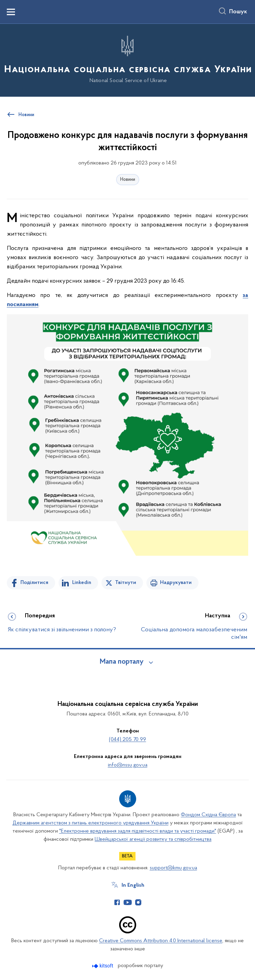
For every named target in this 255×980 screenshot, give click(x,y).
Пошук (238, 12)
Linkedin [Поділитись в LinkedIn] (82, 583)
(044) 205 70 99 (127, 740)
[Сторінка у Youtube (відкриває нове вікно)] (128, 902)
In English (133, 885)
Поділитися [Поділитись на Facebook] (34, 583)
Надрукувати (176, 583)
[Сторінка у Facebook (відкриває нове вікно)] (117, 902)
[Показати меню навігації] (11, 12)
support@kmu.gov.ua (173, 868)
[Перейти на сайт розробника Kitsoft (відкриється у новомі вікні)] (103, 966)
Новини (128, 180)
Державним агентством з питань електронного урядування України (91, 823)
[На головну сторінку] (127, 60)
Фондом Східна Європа (208, 815)
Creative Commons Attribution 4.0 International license (161, 941)
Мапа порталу (122, 662)
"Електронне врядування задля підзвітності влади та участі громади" (138, 831)
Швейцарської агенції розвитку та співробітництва (153, 839)
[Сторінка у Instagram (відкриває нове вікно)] (138, 902)
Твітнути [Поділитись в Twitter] (126, 583)
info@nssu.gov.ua (128, 765)
